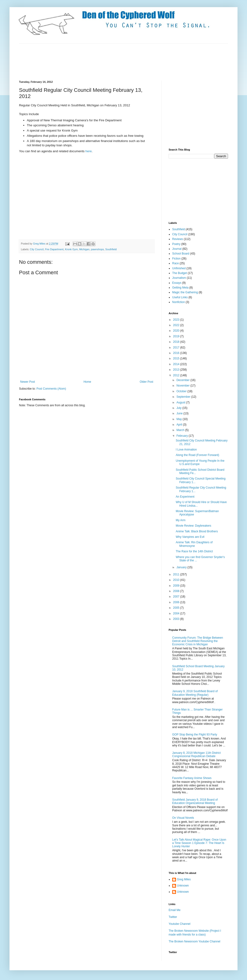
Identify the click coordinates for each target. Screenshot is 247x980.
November (183, 386)
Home (87, 382)
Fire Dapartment (54, 249)
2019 (177, 336)
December (183, 380)
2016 (177, 353)
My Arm (181, 520)
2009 (177, 586)
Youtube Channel (180, 924)
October (182, 391)
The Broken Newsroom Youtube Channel (194, 941)
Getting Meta (180, 288)
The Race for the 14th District (194, 551)
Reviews (178, 239)
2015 (177, 358)
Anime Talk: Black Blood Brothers (197, 531)
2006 (177, 602)
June (180, 413)
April (180, 425)
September (184, 397)
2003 (177, 619)
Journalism (179, 278)
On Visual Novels (183, 818)
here (89, 151)
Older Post (146, 382)
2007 (177, 597)
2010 (177, 580)
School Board (181, 254)
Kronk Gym (71, 249)
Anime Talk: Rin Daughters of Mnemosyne (194, 544)
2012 (177, 375)
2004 (177, 613)
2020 (177, 331)
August (181, 402)
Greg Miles (40, 244)
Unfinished (179, 268)
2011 (177, 574)
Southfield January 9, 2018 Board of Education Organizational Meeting (195, 801)
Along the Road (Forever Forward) (197, 455)
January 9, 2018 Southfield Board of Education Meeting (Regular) (195, 693)
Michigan (84, 249)
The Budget (180, 273)
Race (176, 263)
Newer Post (28, 382)
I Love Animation (186, 450)
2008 (177, 591)
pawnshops (97, 249)
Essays (177, 283)
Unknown (183, 886)
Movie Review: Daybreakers (193, 526)
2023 (177, 320)
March (181, 430)
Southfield (111, 249)
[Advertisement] (105, 61)
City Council (37, 249)
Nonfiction (178, 302)
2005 (177, 608)
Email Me (175, 910)
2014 (177, 364)
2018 (177, 342)
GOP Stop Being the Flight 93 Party (195, 735)
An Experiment (185, 497)
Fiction (176, 259)
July (179, 408)
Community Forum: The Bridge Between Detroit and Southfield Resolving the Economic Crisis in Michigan (198, 641)
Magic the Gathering (185, 292)
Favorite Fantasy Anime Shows (192, 778)
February (183, 436)
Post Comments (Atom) (51, 389)
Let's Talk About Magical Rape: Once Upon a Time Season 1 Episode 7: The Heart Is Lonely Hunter (199, 843)
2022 (177, 325)
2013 (177, 370)
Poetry (176, 244)
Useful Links (180, 297)
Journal (177, 249)
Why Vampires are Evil (190, 537)
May (180, 419)
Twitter (173, 917)
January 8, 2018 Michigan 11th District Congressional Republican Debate (196, 755)
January (182, 567)
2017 (177, 348)
